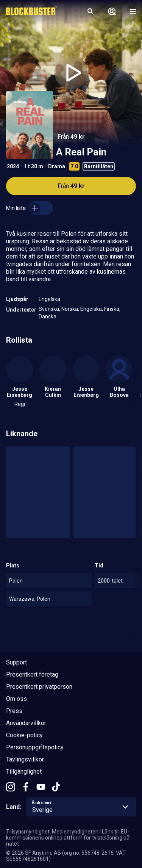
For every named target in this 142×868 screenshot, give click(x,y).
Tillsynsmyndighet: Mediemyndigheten (52, 832)
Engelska (49, 299)
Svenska (49, 309)
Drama (57, 166)
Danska (48, 316)
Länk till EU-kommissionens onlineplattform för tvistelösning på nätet (68, 838)
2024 (13, 166)
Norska (70, 309)
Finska (112, 309)
